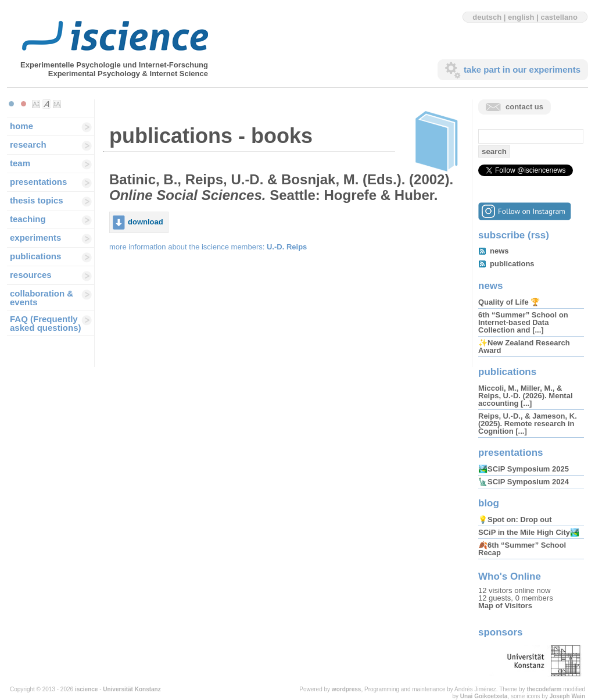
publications (35, 256)
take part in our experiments (522, 69)
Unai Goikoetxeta (484, 696)
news (499, 251)
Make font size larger (57, 104)
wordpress (347, 689)
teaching (28, 219)
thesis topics (37, 200)
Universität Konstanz (132, 689)
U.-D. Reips (287, 247)
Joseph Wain (567, 696)
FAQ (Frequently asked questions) (46, 323)
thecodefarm (544, 689)
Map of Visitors (505, 606)
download (146, 222)
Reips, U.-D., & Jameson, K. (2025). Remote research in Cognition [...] (528, 424)
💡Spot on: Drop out (515, 519)
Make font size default (46, 104)
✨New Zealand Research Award (524, 347)
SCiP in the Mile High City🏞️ (529, 532)
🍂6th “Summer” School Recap (522, 549)
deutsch (487, 17)
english (521, 17)
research (28, 144)
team (20, 163)
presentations (38, 182)
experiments (35, 237)
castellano (559, 17)
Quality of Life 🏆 (509, 302)
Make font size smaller (36, 104)
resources (31, 275)
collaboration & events (42, 298)
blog (489, 503)
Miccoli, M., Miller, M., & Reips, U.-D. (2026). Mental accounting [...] (526, 396)
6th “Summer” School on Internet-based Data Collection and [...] (523, 322)
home (21, 126)
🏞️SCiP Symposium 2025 (524, 469)
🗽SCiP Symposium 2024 (524, 482)
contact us (524, 107)
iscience (86, 689)
